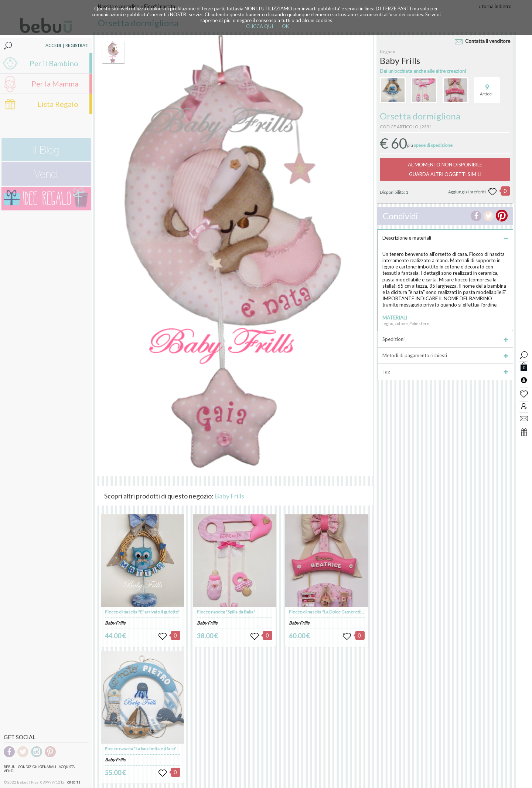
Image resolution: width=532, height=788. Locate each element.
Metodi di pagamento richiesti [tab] (445, 355)
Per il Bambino (54, 63)
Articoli (487, 87)
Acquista (67, 767)
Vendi (9, 771)
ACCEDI (53, 45)
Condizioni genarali (37, 767)
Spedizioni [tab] (445, 339)
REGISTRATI (77, 45)
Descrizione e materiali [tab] (445, 238)
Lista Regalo (58, 104)
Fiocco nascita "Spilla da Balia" (226, 612)
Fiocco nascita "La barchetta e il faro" (141, 749)
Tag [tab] (445, 372)
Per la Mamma (55, 84)
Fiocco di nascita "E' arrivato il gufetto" (142, 612)
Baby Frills (229, 496)
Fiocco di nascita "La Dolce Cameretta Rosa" (332, 612)
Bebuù (10, 767)
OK (285, 26)
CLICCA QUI (260, 26)
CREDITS (74, 782)
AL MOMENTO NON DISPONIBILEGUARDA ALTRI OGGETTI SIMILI (445, 169)
